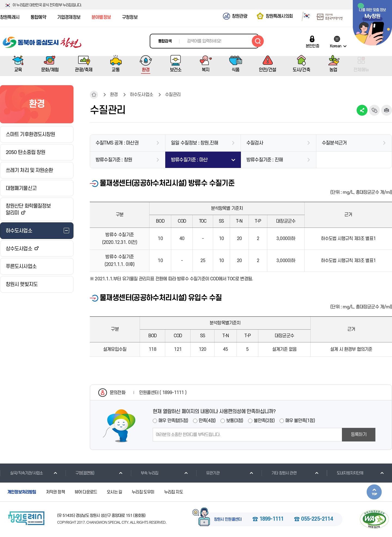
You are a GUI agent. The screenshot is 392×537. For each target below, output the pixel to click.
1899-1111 (272, 519)
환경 (114, 95)
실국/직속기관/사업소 (21, 473)
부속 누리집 (144, 473)
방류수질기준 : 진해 (265, 160)
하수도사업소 (141, 95)
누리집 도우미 (143, 492)
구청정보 (130, 17)
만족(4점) (207, 421)
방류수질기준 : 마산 (189, 160)
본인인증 (312, 46)
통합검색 (165, 41)
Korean (336, 46)
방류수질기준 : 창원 (114, 160)
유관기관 (208, 473)
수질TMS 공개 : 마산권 (117, 143)
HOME (94, 95)
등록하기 (359, 435)
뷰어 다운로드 (86, 492)
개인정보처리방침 (22, 492)
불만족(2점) (264, 421)
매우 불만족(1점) (300, 421)
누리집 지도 (174, 492)
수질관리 (173, 95)
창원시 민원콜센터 (228, 520)
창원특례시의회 (279, 16)
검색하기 (258, 41)
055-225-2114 (317, 519)
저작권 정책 (55, 492)
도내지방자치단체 (345, 473)
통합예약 (38, 17)
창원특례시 (10, 17)
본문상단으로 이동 (374, 492)
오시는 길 (114, 492)
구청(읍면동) (80, 473)
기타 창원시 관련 (279, 473)
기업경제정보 (69, 17)
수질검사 (255, 143)
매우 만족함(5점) (173, 421)
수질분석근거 (334, 143)
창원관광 (240, 16)
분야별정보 (101, 17)
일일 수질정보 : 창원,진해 (195, 143)
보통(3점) (235, 421)
